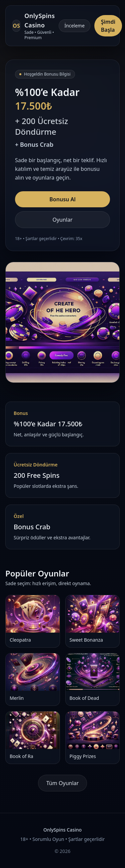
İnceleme (74, 26)
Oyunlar (62, 220)
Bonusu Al (62, 199)
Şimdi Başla (108, 26)
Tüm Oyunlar (62, 783)
